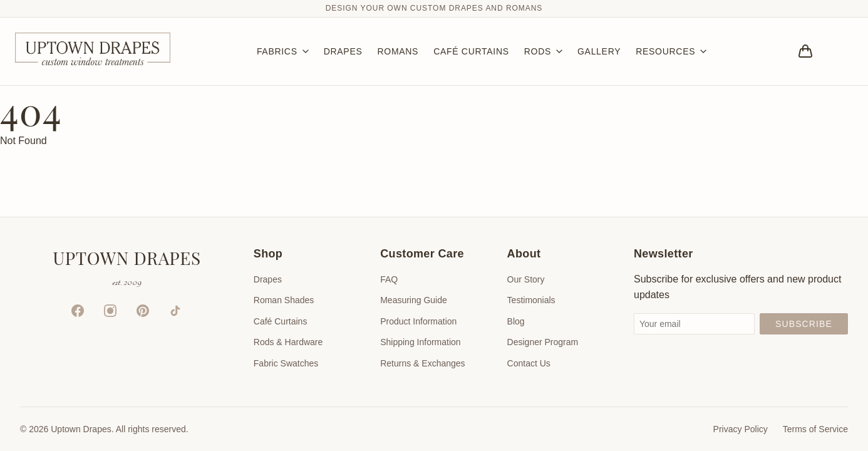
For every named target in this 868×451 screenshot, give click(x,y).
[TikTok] (175, 311)
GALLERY (599, 51)
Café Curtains (281, 321)
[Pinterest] (143, 311)
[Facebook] (78, 311)
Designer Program (543, 342)
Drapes (268, 279)
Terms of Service (815, 429)
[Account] (840, 51)
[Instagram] (110, 311)
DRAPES (343, 51)
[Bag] (805, 51)
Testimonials (531, 300)
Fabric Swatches (286, 363)
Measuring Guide (414, 300)
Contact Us (529, 363)
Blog (516, 321)
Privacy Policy (741, 429)
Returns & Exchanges (422, 363)
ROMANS (398, 51)
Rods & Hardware (288, 342)
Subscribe (804, 324)
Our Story (526, 279)
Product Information (418, 321)
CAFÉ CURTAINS (471, 51)
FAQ (389, 279)
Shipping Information (420, 342)
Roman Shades (284, 300)
